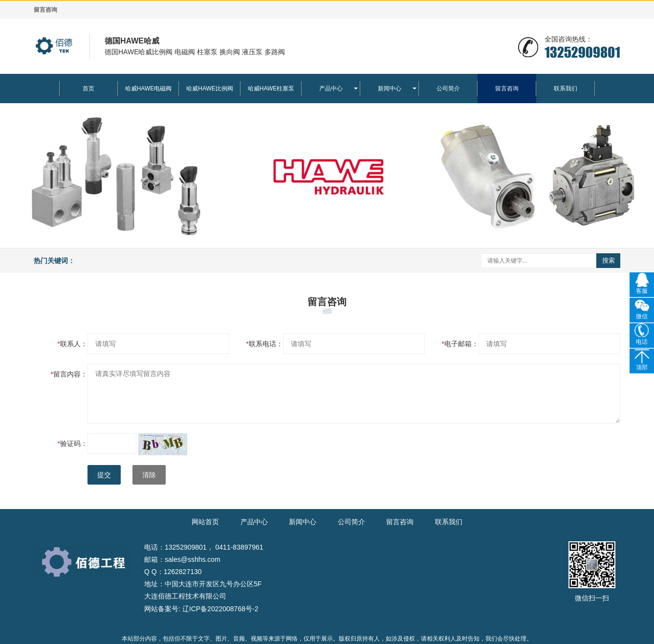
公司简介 (448, 89)
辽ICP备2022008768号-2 (220, 609)
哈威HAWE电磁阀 (149, 89)
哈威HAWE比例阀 (210, 89)
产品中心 (331, 89)
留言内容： (69, 374)
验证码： (73, 444)
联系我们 (566, 89)
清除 (149, 475)
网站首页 (205, 522)
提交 (104, 475)
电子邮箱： (460, 344)
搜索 (609, 260)
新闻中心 (390, 89)
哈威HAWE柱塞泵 (271, 89)
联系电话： (265, 344)
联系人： (73, 344)
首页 (88, 89)
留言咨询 (507, 89)
